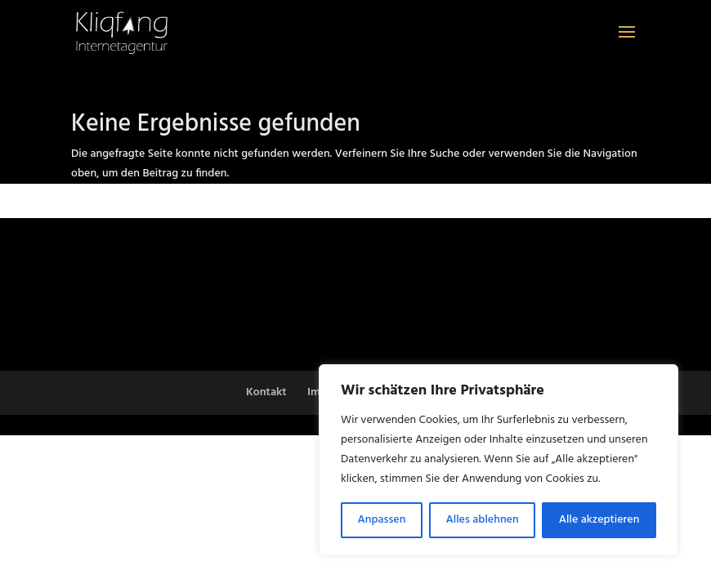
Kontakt (266, 392)
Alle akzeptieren (599, 520)
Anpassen (382, 520)
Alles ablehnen (483, 520)
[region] (499, 460)
